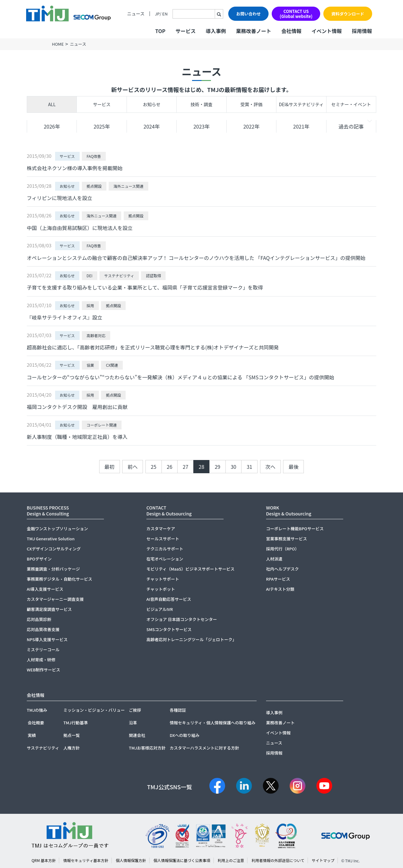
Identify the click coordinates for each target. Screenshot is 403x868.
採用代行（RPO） (283, 549)
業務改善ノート (253, 31)
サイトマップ (323, 860)
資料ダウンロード (348, 14)
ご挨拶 (135, 710)
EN (165, 14)
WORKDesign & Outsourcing (289, 511)
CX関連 (112, 365)
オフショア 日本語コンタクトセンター (182, 619)
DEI (90, 276)
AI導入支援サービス (45, 589)
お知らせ (152, 104)
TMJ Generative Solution (51, 539)
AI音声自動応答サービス (169, 599)
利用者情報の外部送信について (278, 860)
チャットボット (161, 589)
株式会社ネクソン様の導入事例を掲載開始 (75, 168)
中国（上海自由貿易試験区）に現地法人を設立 (80, 228)
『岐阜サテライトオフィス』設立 (65, 317)
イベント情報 (326, 31)
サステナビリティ (119, 276)
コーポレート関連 (102, 425)
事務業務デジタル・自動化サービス (60, 579)
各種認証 (178, 710)
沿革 (133, 723)
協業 (90, 365)
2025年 (102, 126)
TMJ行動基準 (76, 723)
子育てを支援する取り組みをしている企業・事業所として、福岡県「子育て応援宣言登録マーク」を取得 (145, 287)
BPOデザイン (39, 559)
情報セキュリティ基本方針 (86, 860)
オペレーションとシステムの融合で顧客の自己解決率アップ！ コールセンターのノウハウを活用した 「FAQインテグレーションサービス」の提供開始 (196, 258)
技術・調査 (201, 104)
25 (154, 467)
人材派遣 (274, 559)
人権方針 (71, 748)
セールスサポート (163, 539)
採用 (90, 305)
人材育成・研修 (41, 660)
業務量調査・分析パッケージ (53, 569)
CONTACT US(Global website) (296, 14)
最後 (293, 467)
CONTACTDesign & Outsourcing (169, 511)
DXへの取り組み (185, 735)
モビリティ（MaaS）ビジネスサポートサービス (190, 569)
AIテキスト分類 (280, 589)
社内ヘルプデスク (282, 569)
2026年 (52, 126)
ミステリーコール (43, 650)
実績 (32, 735)
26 (170, 467)
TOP (160, 31)
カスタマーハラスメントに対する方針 (204, 748)
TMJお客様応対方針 (147, 748)
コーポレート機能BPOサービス (295, 529)
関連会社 (137, 735)
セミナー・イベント (351, 104)
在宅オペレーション (165, 559)
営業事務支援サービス (287, 539)
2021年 (301, 126)
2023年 (201, 126)
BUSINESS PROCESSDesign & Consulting (48, 511)
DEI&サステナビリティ (301, 104)
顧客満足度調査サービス (49, 609)
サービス (102, 104)
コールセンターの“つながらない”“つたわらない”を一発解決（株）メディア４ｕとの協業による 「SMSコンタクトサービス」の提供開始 (180, 377)
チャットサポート (163, 579)
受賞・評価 (251, 104)
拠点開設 (94, 186)
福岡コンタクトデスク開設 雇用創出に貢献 (77, 407)
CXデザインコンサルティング (54, 549)
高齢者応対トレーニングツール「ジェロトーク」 (191, 639)
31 (249, 467)
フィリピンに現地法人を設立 (60, 198)
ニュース (136, 14)
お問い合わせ (248, 14)
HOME (58, 44)
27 (185, 467)
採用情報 (362, 31)
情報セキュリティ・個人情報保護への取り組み (213, 723)
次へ (270, 467)
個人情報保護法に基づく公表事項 (182, 860)
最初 (110, 467)
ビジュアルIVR (160, 609)
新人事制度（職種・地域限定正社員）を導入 (77, 437)
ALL (52, 104)
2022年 (252, 126)
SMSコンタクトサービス (169, 629)
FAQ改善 (94, 156)
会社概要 (36, 723)
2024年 (152, 126)
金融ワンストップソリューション (57, 529)
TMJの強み (37, 710)
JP (157, 14)
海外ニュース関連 (128, 186)
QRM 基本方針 (44, 860)
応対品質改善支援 (43, 629)
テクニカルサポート (165, 549)
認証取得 (153, 276)
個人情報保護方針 (131, 860)
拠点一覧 (71, 735)
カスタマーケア (161, 529)
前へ (133, 467)
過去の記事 (351, 126)
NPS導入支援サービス (47, 639)
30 (234, 467)
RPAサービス (278, 579)
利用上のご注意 (231, 860)
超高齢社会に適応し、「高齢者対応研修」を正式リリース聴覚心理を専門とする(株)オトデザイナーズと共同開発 (153, 347)
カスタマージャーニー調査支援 (55, 599)
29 (218, 467)
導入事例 (216, 31)
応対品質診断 (39, 619)
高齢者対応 (96, 335)
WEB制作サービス (43, 670)
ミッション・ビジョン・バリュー (94, 710)
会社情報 (291, 31)
